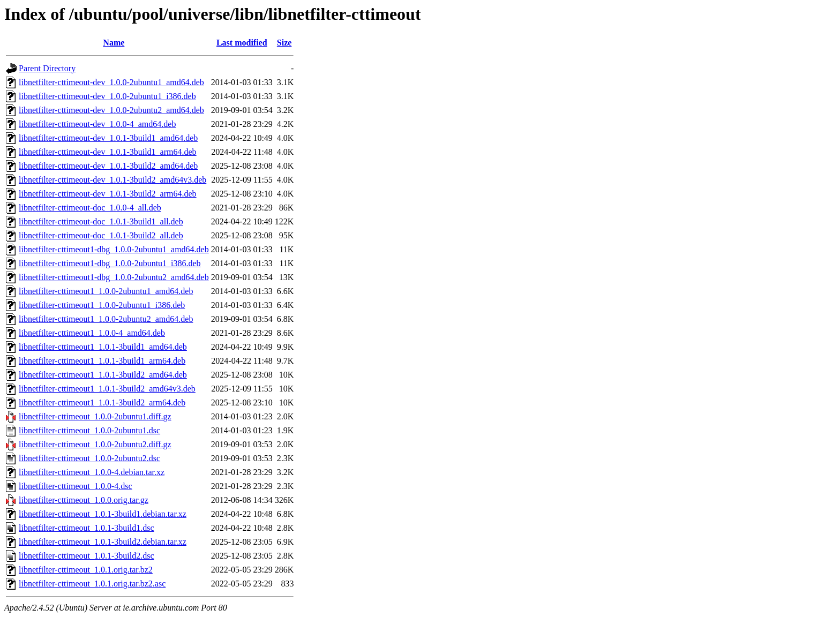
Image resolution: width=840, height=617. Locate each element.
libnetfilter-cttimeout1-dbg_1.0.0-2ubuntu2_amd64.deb (114, 277)
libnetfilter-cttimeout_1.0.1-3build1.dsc (87, 528)
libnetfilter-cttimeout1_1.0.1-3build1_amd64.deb (103, 347)
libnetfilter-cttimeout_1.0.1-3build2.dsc (87, 556)
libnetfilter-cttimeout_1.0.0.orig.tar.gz (84, 500)
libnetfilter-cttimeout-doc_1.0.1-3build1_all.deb (101, 221)
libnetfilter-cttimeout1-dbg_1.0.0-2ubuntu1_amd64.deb (114, 249)
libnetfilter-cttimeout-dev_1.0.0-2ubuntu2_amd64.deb (111, 110)
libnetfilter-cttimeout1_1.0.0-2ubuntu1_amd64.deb (106, 291)
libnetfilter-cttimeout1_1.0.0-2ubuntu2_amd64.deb (106, 319)
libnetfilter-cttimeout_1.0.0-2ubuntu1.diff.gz (95, 416)
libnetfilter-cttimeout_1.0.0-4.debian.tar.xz (92, 472)
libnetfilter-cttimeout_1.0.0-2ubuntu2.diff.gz (95, 444)
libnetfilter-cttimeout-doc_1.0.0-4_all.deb (90, 208)
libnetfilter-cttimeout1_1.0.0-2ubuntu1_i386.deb (102, 305)
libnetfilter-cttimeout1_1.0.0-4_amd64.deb (92, 333)
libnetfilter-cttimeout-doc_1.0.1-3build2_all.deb (101, 235)
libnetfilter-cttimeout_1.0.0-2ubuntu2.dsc (89, 458)
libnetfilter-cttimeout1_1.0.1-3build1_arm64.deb (102, 361)
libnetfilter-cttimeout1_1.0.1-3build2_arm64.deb (102, 402)
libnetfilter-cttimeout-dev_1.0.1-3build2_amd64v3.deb (112, 180)
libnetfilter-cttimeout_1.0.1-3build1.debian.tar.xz (103, 514)
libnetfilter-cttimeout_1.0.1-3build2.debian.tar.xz (103, 542)
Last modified (242, 43)
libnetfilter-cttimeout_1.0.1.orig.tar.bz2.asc (92, 584)
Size (284, 43)
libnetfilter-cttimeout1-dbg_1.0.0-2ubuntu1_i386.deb (110, 263)
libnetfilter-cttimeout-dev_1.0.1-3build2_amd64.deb (108, 166)
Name (114, 43)
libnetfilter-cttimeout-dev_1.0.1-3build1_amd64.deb (108, 138)
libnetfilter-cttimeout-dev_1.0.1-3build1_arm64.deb (108, 152)
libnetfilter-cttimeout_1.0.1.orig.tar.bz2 (86, 570)
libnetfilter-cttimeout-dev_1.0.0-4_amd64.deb (97, 124)
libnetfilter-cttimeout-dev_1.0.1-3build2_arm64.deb (108, 194)
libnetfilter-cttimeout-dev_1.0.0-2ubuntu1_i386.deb (107, 96)
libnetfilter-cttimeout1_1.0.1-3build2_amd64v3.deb (107, 389)
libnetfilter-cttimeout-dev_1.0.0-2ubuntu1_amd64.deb (111, 82)
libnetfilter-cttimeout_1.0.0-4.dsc (76, 486)
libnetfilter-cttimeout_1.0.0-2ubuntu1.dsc (89, 430)
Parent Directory (47, 68)
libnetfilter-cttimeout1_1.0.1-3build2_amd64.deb (103, 375)
